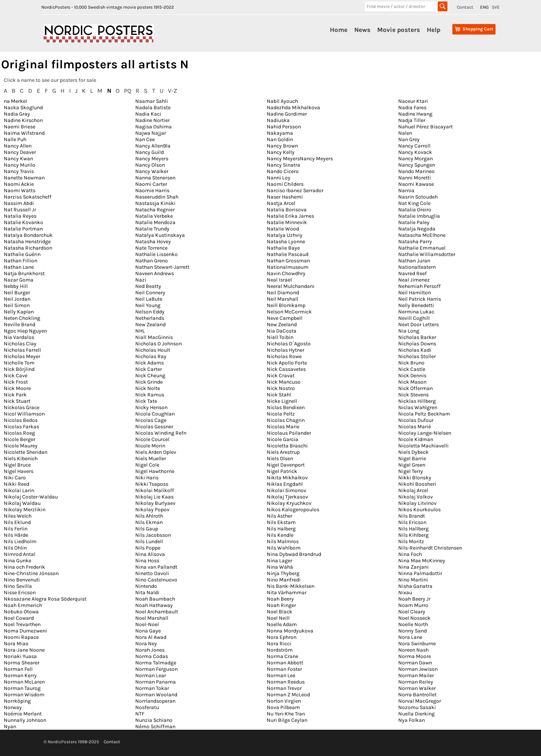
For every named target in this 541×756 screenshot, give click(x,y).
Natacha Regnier (155, 210)
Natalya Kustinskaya (160, 235)
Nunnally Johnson (25, 720)
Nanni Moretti (415, 178)
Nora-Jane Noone (24, 650)
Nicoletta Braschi (287, 446)
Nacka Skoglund (23, 108)
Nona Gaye (148, 631)
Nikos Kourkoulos (419, 510)
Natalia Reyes (20, 216)
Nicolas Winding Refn (161, 433)
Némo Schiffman (155, 727)
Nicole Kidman (416, 439)
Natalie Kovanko (23, 222)
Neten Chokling (22, 318)
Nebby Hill (16, 286)
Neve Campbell (285, 318)
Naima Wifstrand (24, 133)
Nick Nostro (281, 388)
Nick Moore (17, 388)
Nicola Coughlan (155, 414)
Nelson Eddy (150, 312)
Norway (13, 707)
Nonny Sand (413, 631)
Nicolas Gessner (154, 427)
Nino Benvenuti (22, 580)
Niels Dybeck (413, 452)
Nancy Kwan (18, 159)
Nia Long (409, 331)
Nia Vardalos (19, 337)
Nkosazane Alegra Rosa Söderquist (45, 599)
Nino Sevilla (18, 586)
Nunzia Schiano (154, 720)
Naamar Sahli (152, 101)
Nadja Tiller (412, 120)
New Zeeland (282, 325)
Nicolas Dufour (416, 420)
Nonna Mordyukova (290, 631)
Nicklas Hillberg (417, 401)
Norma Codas (152, 656)
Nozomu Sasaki (417, 707)
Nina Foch (410, 554)
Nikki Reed (17, 484)
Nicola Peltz (281, 414)
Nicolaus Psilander (289, 433)
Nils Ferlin (16, 529)
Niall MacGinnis (154, 337)
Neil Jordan (17, 299)
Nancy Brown (282, 146)
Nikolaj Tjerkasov (287, 497)
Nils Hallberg (413, 529)
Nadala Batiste (153, 108)
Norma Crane (283, 656)
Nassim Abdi (19, 203)
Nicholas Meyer (22, 356)
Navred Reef (413, 273)
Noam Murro (413, 605)
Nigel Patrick (282, 471)
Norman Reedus (286, 682)
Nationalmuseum (288, 267)
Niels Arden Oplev (156, 452)
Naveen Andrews (155, 273)
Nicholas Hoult (153, 350)
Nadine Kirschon (23, 120)
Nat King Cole (414, 203)
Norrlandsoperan (155, 701)
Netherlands (150, 318)
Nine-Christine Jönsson (31, 573)
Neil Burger (17, 293)
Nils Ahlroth (149, 516)
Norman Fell (18, 669)
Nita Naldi (147, 593)
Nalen (405, 133)
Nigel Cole (147, 465)
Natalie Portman (23, 229)
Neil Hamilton (415, 293)
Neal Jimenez (414, 280)
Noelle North (413, 624)
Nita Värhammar (287, 593)
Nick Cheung (150, 376)
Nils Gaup (147, 529)
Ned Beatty (148, 286)
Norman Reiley (416, 682)
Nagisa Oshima (153, 127)
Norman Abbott (285, 663)
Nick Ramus (150, 395)
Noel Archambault (157, 612)
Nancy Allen (18, 146)
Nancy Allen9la (153, 146)
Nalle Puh (15, 139)
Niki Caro (15, 478)
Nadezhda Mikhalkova (293, 108)
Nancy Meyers (152, 159)
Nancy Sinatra (283, 165)
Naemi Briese (20, 127)
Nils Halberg (281, 529)
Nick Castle (412, 369)
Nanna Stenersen (155, 178)
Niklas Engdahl (285, 484)
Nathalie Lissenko (156, 254)
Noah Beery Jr (414, 599)
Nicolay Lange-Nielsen (425, 433)
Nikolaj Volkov (416, 497)
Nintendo (146, 586)
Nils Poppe (148, 548)
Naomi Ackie (19, 184)
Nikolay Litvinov (417, 503)
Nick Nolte (148, 388)
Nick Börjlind (19, 369)
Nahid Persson (284, 127)
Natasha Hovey (153, 242)
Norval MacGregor (420, 701)
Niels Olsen (280, 459)
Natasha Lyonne (286, 242)
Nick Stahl (279, 395)
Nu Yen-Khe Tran (286, 714)
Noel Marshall (152, 618)
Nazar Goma (19, 280)
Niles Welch (18, 516)
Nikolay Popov (152, 510)
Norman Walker (417, 688)
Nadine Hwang (415, 114)
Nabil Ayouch (282, 101)
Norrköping (17, 701)
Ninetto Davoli (152, 573)
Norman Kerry (20, 675)
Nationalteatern (417, 267)
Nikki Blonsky (415, 478)
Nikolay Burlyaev (155, 503)
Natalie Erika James (290, 216)
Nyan (10, 727)
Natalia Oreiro (415, 210)
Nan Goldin (280, 139)
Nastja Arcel (281, 203)
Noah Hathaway (154, 605)
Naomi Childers (285, 184)
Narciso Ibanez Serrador (295, 191)
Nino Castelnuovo (156, 580)
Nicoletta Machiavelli (423, 446)
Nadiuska (278, 120)
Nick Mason (412, 382)
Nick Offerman (416, 388)
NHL (140, 331)
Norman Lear (151, 675)
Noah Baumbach (155, 599)
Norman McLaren (24, 682)
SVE (496, 7)
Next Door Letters (419, 325)
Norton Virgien (284, 701)
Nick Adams (150, 363)
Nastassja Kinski (155, 203)
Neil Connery (150, 293)
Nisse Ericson (20, 593)
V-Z (172, 91)
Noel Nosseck (414, 618)
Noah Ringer (281, 605)
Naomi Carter (151, 184)
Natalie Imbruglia (419, 216)
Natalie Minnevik (287, 222)
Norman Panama (156, 682)
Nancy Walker (152, 171)
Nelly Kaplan (19, 312)
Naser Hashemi (285, 197)
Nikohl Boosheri (417, 484)
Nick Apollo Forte (287, 363)
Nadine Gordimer (287, 114)
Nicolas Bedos (21, 420)
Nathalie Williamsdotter (427, 254)
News (362, 30)
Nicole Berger (20, 439)
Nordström (280, 650)
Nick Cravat (281, 376)
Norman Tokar (152, 688)
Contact (465, 7)
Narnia (406, 191)
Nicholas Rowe (284, 356)
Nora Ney (146, 644)
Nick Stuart (17, 401)
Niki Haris (147, 478)
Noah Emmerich (23, 605)
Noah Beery (280, 599)
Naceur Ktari (413, 101)
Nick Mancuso (284, 382)
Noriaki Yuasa (20, 656)
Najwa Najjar (151, 133)
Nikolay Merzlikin (25, 510)
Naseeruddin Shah (157, 197)
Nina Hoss (147, 561)
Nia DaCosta (282, 331)
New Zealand (150, 325)
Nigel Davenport (286, 465)
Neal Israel (279, 280)
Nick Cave (16, 376)
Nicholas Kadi (415, 350)
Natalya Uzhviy (285, 235)
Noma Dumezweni (25, 631)
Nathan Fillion (20, 261)
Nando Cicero (283, 171)
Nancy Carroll (414, 146)
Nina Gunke (17, 561)
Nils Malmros (283, 541)
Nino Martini (413, 580)
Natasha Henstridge (27, 242)
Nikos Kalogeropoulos (293, 510)
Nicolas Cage (151, 420)
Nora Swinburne (417, 644)
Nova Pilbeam (283, 707)
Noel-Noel (147, 624)
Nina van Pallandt (156, 567)
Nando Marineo (416, 171)
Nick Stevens (413, 395)
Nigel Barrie (412, 459)
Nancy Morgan (416, 159)
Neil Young (148, 305)
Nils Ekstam (281, 522)
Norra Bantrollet (417, 695)
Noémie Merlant (23, 714)
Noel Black (280, 612)
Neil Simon (17, 305)
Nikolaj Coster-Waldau (31, 497)
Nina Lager (280, 561)
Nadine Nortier (153, 120)
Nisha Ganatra (415, 586)
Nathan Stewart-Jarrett (162, 267)
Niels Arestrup (283, 452)
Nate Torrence (151, 248)
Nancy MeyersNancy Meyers (300, 159)
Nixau (405, 593)
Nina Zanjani (413, 567)
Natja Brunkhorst (24, 273)
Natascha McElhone (422, 235)
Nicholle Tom (19, 363)
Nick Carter (149, 369)
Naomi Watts (20, 191)
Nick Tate (146, 401)
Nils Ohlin (15, 548)
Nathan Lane (19, 267)
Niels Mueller (151, 459)
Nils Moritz (411, 541)
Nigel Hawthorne (155, 471)
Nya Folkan (412, 720)
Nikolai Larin (19, 490)
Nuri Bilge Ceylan (287, 720)
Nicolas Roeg (19, 433)
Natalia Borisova (287, 210)
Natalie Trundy (152, 229)
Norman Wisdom (24, 695)
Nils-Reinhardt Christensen (430, 548)
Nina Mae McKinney (422, 561)
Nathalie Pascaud (288, 254)
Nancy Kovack (415, 152)
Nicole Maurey (21, 446)
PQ (128, 91)
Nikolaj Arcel (413, 490)
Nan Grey (409, 139)
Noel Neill (278, 618)
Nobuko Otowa (21, 612)
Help (434, 30)
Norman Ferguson (156, 669)
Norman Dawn (415, 663)
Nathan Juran (414, 261)
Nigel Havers (19, 471)
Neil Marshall (283, 299)
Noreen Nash (413, 650)
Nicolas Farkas (21, 427)
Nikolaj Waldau (22, 503)
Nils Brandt (412, 516)
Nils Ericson (412, 522)
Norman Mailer (416, 675)
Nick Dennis (412, 376)
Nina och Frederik (24, 567)
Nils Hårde (16, 535)
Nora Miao (16, 644)
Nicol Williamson (24, 414)
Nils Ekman (149, 522)
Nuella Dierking (416, 714)
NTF (140, 714)
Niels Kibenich (21, 459)
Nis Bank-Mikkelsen (291, 586)
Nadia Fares (412, 108)
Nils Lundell (149, 541)
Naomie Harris (152, 191)
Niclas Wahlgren (418, 407)
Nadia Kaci (148, 114)
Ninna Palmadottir (420, 573)
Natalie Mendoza (155, 222)
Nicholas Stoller (417, 356)
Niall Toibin (280, 337)
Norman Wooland (156, 695)
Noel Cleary (412, 612)
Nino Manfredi (284, 580)
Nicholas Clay (20, 344)
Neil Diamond (283, 293)
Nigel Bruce (17, 465)
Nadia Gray (17, 114)
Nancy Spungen (417, 165)
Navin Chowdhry (286, 273)
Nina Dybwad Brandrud (294, 554)
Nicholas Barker (417, 337)
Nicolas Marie (283, 427)
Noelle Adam (282, 624)
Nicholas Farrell (22, 350)
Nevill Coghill (414, 318)
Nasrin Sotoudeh (418, 197)
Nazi (141, 280)
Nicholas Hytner (286, 350)
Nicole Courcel (152, 439)
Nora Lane (410, 637)
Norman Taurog (22, 688)
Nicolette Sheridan (26, 452)
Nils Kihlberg (413, 535)
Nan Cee (145, 139)
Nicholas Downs (417, 344)
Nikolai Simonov (286, 490)
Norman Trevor (284, 688)
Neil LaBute (149, 299)
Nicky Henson (151, 407)
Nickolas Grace (22, 407)
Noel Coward (19, 618)
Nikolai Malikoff (155, 490)
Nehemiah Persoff (419, 286)
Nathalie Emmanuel (422, 248)
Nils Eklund (17, 522)
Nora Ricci (279, 644)
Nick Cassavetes (286, 369)
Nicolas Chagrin (286, 420)
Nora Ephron (282, 637)
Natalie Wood (283, 229)
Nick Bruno (411, 363)
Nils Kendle (280, 535)
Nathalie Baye (283, 248)
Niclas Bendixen (286, 407)
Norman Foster (284, 669)
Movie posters (399, 30)
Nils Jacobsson (153, 535)
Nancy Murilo (20, 165)
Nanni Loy (279, 178)
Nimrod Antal (20, 554)
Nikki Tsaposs (152, 484)
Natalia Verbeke (154, 216)
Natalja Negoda (417, 229)
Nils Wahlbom (284, 548)
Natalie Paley (414, 222)
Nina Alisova (150, 554)
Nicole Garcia (283, 439)
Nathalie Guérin (22, 254)
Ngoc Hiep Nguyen (25, 331)
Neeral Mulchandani (291, 286)
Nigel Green (412, 465)
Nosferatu (147, 707)
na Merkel (15, 101)
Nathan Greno (152, 261)
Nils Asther (280, 516)
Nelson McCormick (289, 312)
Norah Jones (150, 650)
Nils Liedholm (20, 541)
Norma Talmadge (156, 663)
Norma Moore (415, 656)
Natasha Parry (415, 242)
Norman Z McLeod (288, 695)
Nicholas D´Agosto (289, 344)
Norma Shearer (22, 663)
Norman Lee (281, 675)
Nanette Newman (24, 178)
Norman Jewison (418, 669)
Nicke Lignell (282, 401)
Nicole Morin (150, 446)
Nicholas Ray (151, 356)
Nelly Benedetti (416, 305)
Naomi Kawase (416, 184)
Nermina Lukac (416, 312)
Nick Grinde (149, 382)
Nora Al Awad (151, 637)
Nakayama (280, 133)
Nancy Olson (150, 165)
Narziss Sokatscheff (28, 197)
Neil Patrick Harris (420, 299)
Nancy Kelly (281, 152)
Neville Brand (20, 325)
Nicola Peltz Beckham (424, 414)
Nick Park (15, 395)
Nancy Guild (150, 152)
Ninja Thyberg (283, 573)
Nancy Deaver (20, 152)
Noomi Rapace (21, 637)
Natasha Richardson (28, 248)
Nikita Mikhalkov (287, 478)
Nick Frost (16, 382)
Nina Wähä (280, 567)
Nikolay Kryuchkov (289, 503)
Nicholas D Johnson (159, 344)
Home (339, 30)
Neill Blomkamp (286, 305)
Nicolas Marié (415, 427)
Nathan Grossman (288, 261)
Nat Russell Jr (20, 210)
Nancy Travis (19, 171)
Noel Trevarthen (22, 624)
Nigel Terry (411, 471)
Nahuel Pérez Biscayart (425, 127)
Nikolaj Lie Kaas (154, 497)
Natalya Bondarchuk (28, 235)
